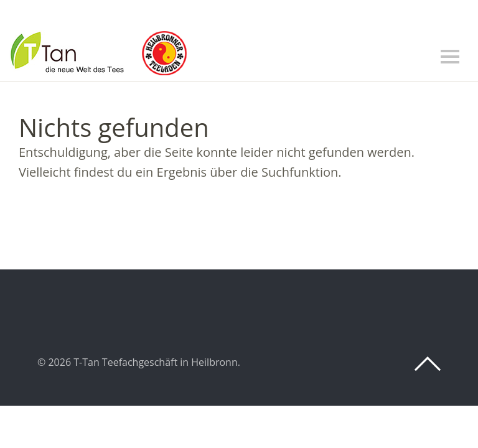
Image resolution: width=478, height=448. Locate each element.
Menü (450, 57)
